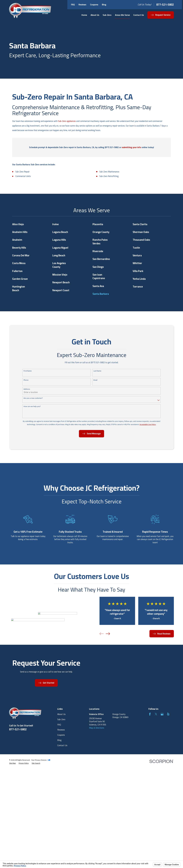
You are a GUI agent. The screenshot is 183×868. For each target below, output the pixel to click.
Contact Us (62, 745)
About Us (61, 714)
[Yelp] (168, 714)
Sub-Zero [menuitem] (107, 15)
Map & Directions (97, 728)
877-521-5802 (165, 5)
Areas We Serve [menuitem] (122, 15)
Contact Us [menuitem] (139, 15)
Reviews (82, 5)
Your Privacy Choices (41, 760)
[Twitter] (156, 714)
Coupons (94, 5)
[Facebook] (150, 714)
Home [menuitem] (84, 15)
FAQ (73, 5)
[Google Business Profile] (162, 714)
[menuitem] (12, 763)
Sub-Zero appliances (67, 121)
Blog (104, 5)
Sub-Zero (61, 719)
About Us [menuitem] (95, 15)
